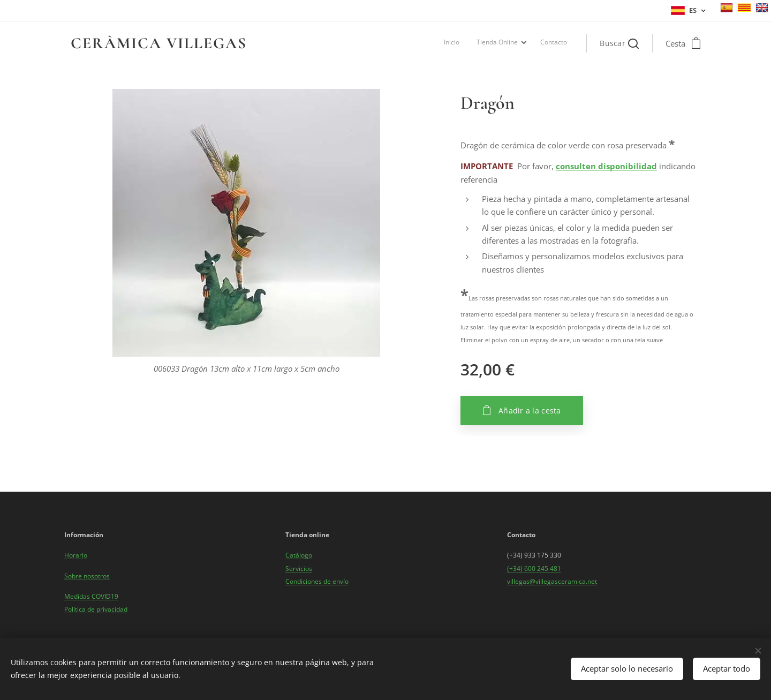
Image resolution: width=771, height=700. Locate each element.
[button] (619, 43)
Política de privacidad (96, 609)
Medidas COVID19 (91, 596)
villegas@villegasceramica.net (552, 581)
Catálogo (299, 555)
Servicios (299, 568)
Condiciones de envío (317, 581)
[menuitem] (530, 43)
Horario (76, 555)
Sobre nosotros (87, 575)
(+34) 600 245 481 (534, 568)
